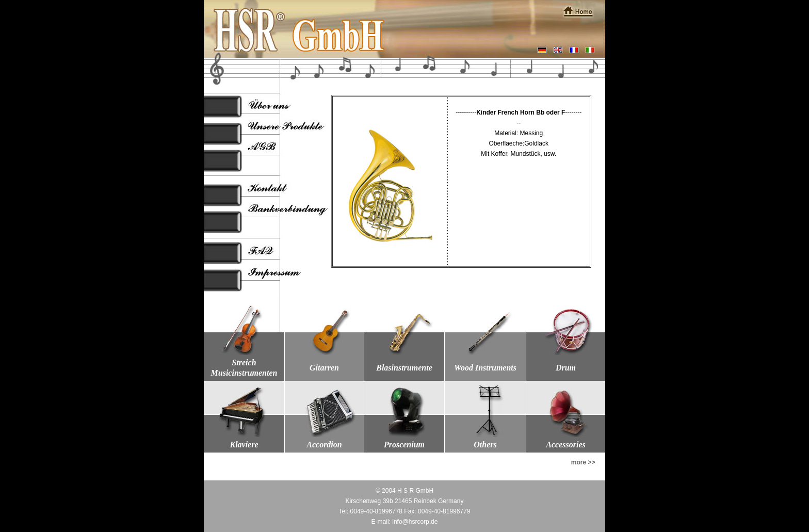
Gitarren (324, 368)
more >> (583, 462)
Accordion (324, 445)
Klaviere (244, 445)
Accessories (565, 445)
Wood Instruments (485, 368)
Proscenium (404, 445)
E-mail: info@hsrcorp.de (405, 522)
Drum (566, 368)
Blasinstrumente (404, 368)
